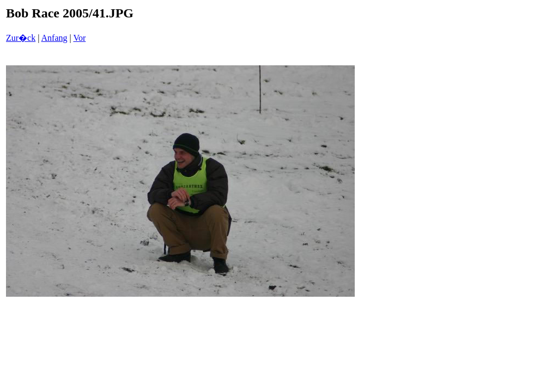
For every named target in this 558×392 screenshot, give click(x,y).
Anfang (54, 38)
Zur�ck (21, 38)
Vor (79, 38)
